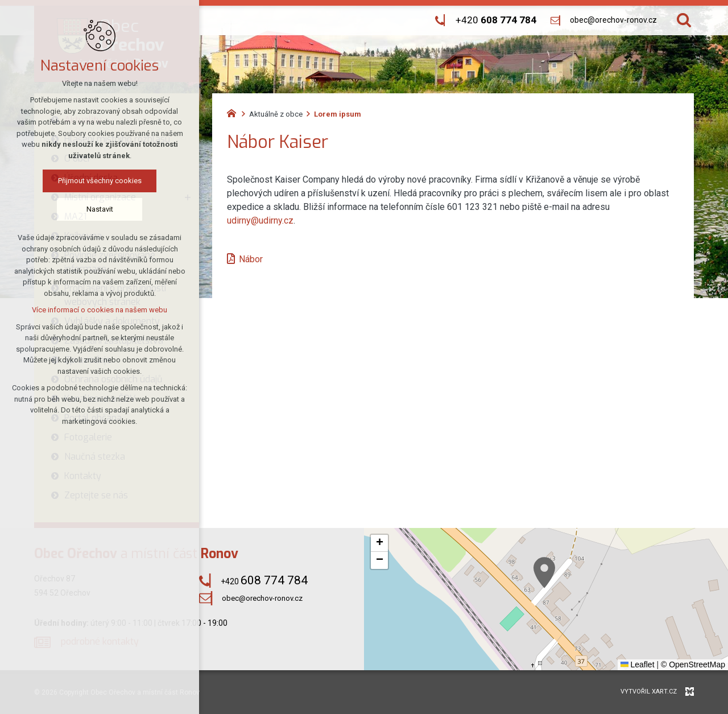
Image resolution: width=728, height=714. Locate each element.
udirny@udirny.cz (260, 220)
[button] (544, 573)
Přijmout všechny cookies (100, 181)
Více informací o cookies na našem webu (100, 310)
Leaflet (638, 665)
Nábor (251, 259)
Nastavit (100, 209)
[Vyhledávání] (684, 20)
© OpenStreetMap (693, 665)
